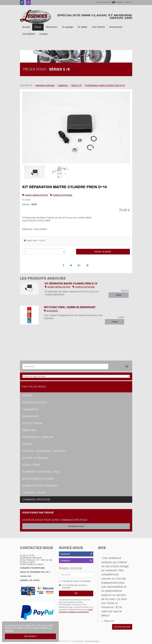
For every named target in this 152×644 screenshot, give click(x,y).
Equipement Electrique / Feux (41, 472)
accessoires (52, 311)
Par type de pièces (34, 387)
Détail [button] (119, 295)
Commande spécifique (36, 500)
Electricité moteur (35, 402)
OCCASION (29, 34)
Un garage (68, 27)
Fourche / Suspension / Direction (44, 451)
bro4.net (80, 641)
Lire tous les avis (122, 627)
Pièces (38, 27)
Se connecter (103, 2)
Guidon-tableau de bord (36, 195)
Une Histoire (98, 27)
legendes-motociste (45, 85)
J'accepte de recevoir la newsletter (75, 581)
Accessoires (116, 27)
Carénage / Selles (34, 493)
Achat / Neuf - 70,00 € (35, 241)
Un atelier (82, 27)
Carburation (31, 410)
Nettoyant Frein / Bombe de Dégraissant (70, 307)
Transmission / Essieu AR (38, 437)
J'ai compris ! (30, 636)
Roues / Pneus (31, 465)
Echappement (31, 416)
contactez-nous (76, 526)
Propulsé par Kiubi (92, 641)
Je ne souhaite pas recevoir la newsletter (73, 587)
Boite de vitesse (32, 423)
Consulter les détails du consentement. (74, 612)
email (90, 610)
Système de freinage (35, 458)
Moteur (27, 396)
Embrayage (29, 430)
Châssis (27, 444)
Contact (43, 34)
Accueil (26, 27)
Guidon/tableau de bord (38, 479)
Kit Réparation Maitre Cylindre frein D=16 (71, 283)
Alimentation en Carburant (40, 486)
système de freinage (63, 195)
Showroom (52, 27)
